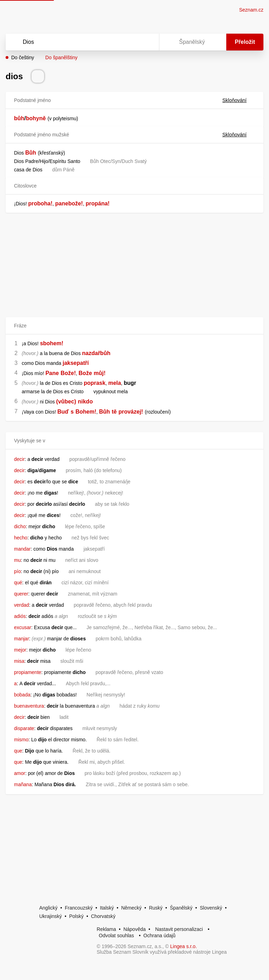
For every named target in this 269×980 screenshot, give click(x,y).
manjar (22, 639)
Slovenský (211, 908)
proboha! (40, 203)
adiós (20, 616)
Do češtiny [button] (23, 57)
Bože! (68, 373)
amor (20, 773)
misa (19, 661)
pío (17, 571)
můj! (100, 373)
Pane (52, 373)
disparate (24, 728)
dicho (20, 526)
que (18, 751)
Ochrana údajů (159, 935)
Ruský (156, 908)
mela (115, 383)
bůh (19, 118)
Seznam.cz (251, 10)
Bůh (31, 153)
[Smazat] (132, 42)
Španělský (181, 908)
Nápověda (134, 929)
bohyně (36, 118)
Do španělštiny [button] (61, 57)
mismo (21, 740)
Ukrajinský (51, 916)
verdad (22, 605)
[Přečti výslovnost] (38, 76)
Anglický (48, 908)
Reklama (106, 929)
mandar (22, 549)
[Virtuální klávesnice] (147, 42)
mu (17, 560)
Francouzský (79, 908)
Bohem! (86, 412)
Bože (85, 373)
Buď (63, 412)
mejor (20, 650)
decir (19, 459)
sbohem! (52, 343)
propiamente (28, 672)
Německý (131, 908)
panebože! (69, 203)
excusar (23, 627)
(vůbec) (66, 401)
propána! (97, 203)
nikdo (85, 401)
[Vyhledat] (73, 42)
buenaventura (29, 706)
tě (114, 412)
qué (18, 583)
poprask (95, 383)
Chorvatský (103, 916)
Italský (107, 908)
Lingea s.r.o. (184, 946)
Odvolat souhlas (116, 935)
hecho (21, 538)
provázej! (131, 412)
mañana (23, 784)
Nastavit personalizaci (179, 929)
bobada (22, 695)
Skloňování (239, 100)
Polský (76, 916)
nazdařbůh (96, 353)
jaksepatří (76, 363)
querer (21, 594)
